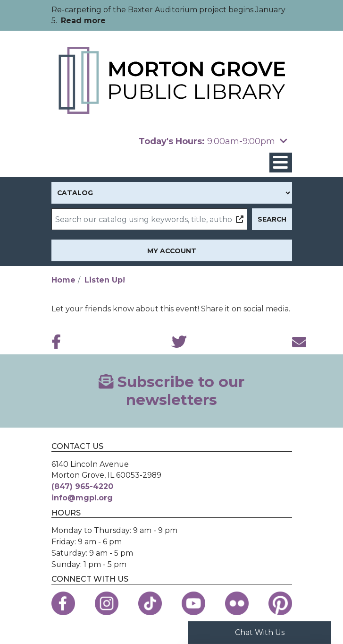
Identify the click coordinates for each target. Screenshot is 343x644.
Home (63, 280)
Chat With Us (260, 632)
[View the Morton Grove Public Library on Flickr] (237, 603)
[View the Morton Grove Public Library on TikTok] (150, 603)
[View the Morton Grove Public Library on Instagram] (107, 603)
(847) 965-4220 (82, 486)
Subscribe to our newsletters (171, 391)
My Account (172, 251)
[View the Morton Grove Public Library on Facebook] (63, 603)
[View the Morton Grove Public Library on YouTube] (193, 603)
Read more (83, 21)
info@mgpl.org (82, 498)
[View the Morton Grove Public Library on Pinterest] (280, 603)
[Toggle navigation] (281, 163)
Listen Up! (105, 280)
